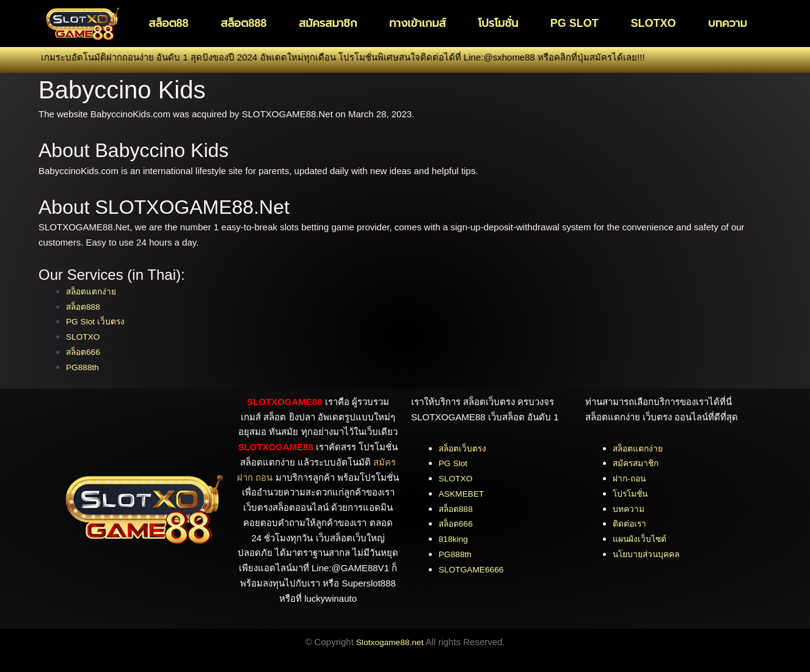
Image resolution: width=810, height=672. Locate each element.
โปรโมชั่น (498, 23)
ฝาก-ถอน (631, 478)
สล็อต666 (86, 352)
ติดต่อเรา (631, 523)
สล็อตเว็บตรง (465, 448)
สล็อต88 (168, 23)
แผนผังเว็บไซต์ (642, 539)
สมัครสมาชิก (328, 23)
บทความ (728, 23)
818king (455, 539)
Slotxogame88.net (390, 642)
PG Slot (454, 463)
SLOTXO (653, 23)
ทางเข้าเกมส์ (418, 23)
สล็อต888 (243, 23)
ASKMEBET (464, 493)
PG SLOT (575, 23)
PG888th (84, 367)
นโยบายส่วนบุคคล (649, 554)
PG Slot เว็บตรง (98, 321)
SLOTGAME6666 (474, 569)
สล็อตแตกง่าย (93, 291)
